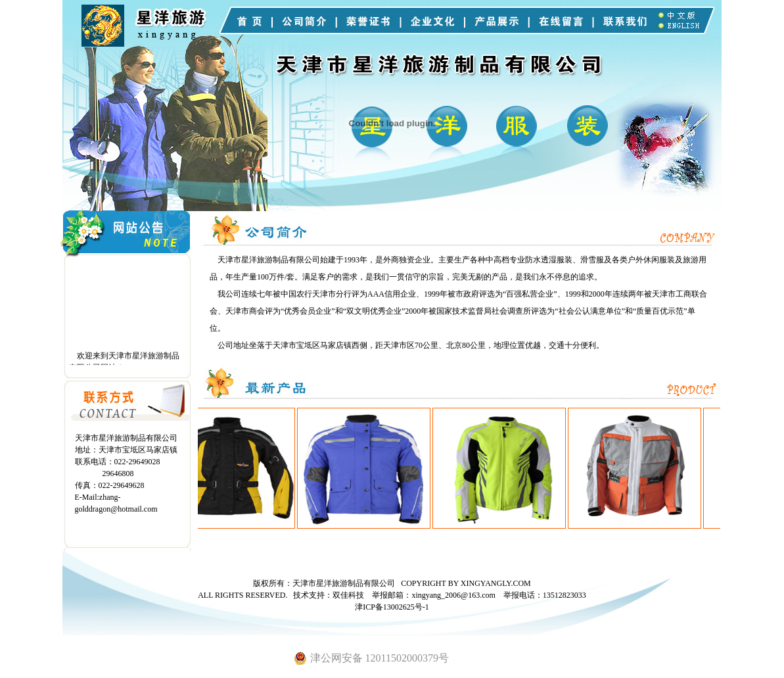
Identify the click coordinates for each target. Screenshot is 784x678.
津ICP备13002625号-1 (392, 607)
